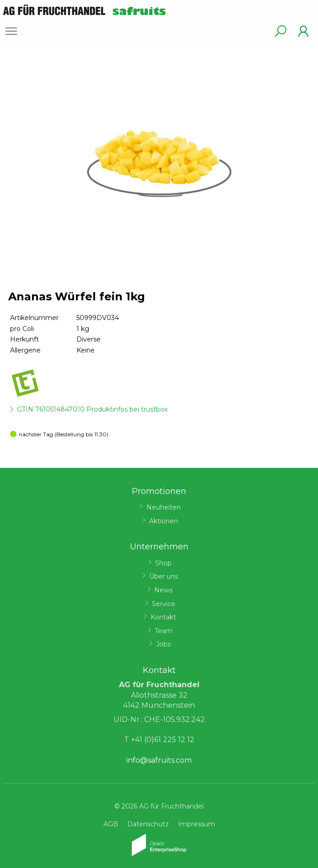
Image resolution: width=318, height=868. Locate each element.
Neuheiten (164, 507)
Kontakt (163, 617)
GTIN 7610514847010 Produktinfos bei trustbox (92, 409)
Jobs (163, 644)
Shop (163, 563)
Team (164, 631)
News (163, 590)
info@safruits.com (159, 760)
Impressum (197, 824)
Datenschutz (148, 824)
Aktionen (164, 521)
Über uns (164, 576)
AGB (111, 824)
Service (164, 604)
